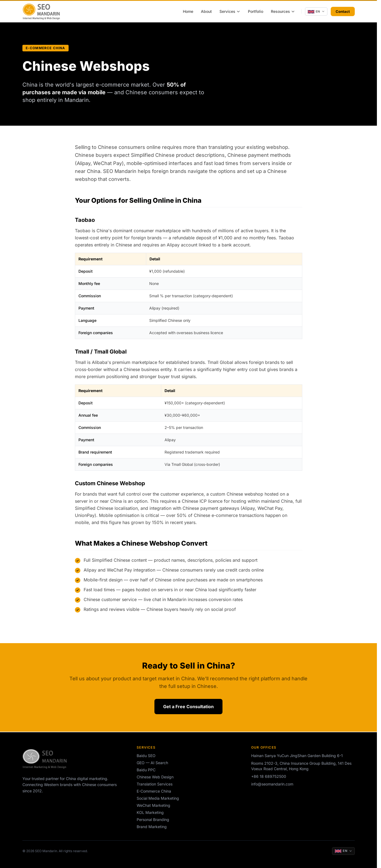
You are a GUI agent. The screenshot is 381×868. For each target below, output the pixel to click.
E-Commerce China (154, 791)
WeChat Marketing (153, 805)
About (206, 11)
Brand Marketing (152, 827)
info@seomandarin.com (272, 784)
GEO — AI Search (152, 763)
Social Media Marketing (158, 798)
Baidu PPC (146, 770)
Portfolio (256, 11)
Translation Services (155, 784)
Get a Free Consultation (188, 707)
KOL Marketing (150, 812)
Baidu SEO (146, 756)
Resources (283, 11)
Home (188, 11)
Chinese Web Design (155, 777)
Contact (343, 11)
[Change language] (316, 11)
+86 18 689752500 (269, 776)
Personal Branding (153, 820)
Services (230, 11)
